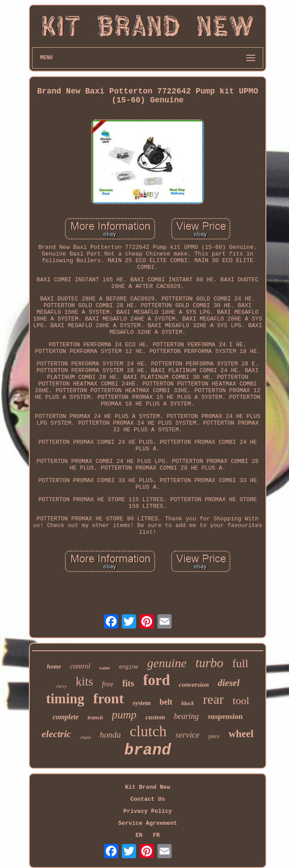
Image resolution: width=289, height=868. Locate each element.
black (188, 703)
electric (56, 734)
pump (124, 715)
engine (129, 667)
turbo (209, 663)
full (240, 663)
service (188, 735)
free (108, 684)
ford (157, 680)
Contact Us (148, 799)
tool (241, 701)
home (54, 667)
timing (65, 699)
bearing (186, 716)
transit (95, 717)
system (141, 703)
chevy (61, 686)
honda (110, 735)
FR (157, 835)
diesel (229, 683)
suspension (225, 716)
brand (147, 750)
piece (214, 736)
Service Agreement (148, 823)
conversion (194, 685)
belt (166, 702)
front (109, 698)
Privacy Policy (147, 811)
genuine (167, 663)
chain (85, 737)
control (80, 666)
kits (84, 681)
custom (155, 717)
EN (139, 835)
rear (214, 699)
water (104, 668)
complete (66, 717)
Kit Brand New (147, 787)
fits (128, 683)
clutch (148, 731)
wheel (241, 734)
